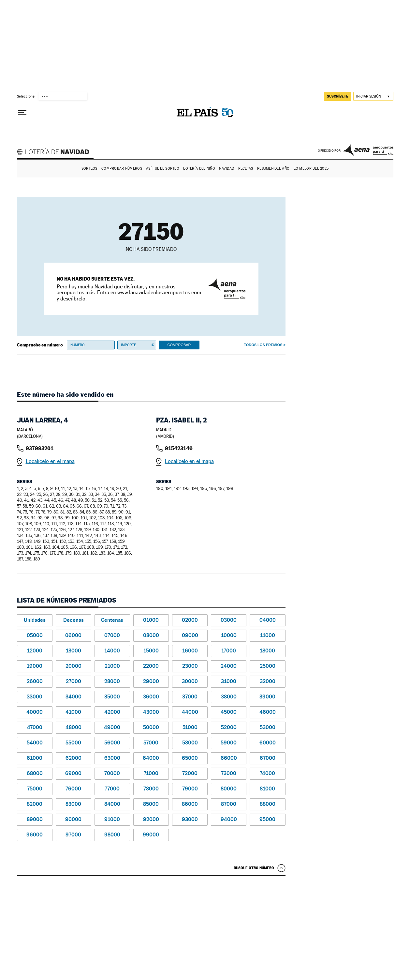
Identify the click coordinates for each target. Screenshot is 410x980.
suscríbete (338, 96)
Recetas (246, 168)
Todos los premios (263, 345)
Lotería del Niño (199, 168)
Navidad (227, 168)
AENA (368, 150)
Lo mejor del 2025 (311, 168)
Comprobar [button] (179, 345)
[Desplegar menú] (22, 113)
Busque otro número (254, 868)
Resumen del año (273, 168)
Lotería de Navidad (56, 153)
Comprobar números (122, 168)
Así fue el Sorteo (163, 168)
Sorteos (89, 168)
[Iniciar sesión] (373, 96)
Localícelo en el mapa (50, 461)
